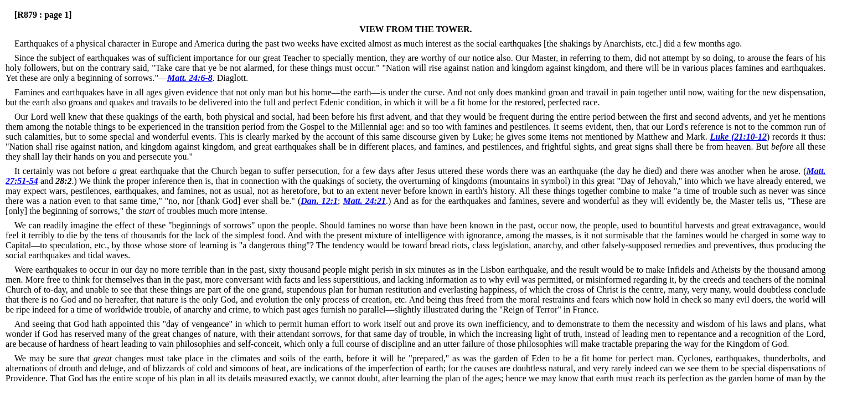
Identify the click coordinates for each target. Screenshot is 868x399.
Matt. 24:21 (365, 201)
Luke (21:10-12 (738, 137)
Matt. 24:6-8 (190, 78)
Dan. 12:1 (319, 201)
